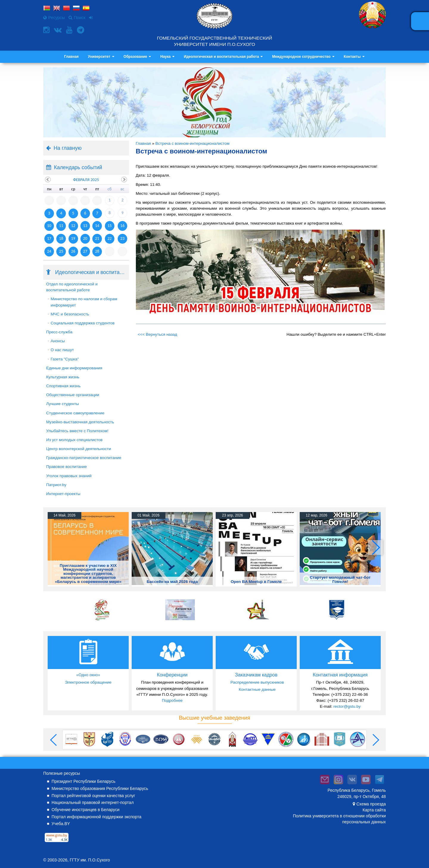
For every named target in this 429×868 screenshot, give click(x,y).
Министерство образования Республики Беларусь (100, 788)
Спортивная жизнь (63, 386)
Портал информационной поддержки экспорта (97, 817)
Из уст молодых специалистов (74, 440)
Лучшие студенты (63, 404)
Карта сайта (374, 810)
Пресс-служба (59, 332)
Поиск (77, 18)
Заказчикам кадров (256, 675)
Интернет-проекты (63, 494)
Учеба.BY (61, 824)
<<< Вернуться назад (157, 334)
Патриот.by (56, 485)
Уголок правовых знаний (69, 476)
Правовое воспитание (67, 467)
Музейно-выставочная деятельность (80, 422)
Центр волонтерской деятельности (79, 449)
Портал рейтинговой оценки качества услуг (93, 796)
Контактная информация (340, 675)
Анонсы (58, 341)
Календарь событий (78, 167)
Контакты (354, 57)
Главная (71, 57)
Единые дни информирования (74, 368)
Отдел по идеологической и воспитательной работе (72, 287)
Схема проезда (371, 804)
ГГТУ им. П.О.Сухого (90, 860)
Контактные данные (257, 689)
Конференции (172, 675)
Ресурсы (54, 18)
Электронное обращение (88, 682)
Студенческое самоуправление (75, 413)
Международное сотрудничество (303, 57)
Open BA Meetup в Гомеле (256, 582)
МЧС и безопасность (70, 314)
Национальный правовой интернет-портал (93, 802)
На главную (68, 148)
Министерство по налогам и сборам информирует (84, 302)
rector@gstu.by (347, 706)
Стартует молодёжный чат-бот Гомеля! (340, 579)
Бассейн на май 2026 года (172, 582)
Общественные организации (73, 395)
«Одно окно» (88, 675)
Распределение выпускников (257, 682)
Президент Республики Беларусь (83, 781)
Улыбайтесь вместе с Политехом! (77, 431)
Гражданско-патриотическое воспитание (84, 458)
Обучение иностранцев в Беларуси (86, 810)
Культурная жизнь (63, 377)
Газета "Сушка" (65, 359)
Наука (167, 57)
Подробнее (172, 700)
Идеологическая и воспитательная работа (223, 57)
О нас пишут (62, 350)
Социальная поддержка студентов (83, 323)
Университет (101, 57)
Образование (137, 57)
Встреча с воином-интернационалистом (193, 143)
